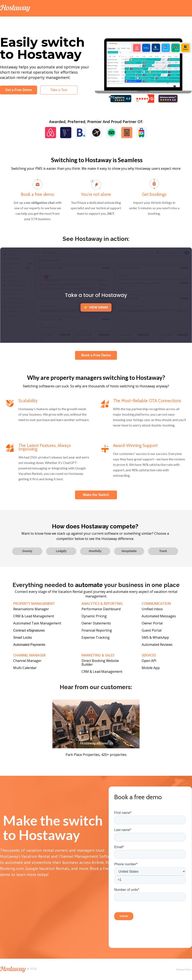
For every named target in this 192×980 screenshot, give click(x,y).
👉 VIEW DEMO (96, 307)
